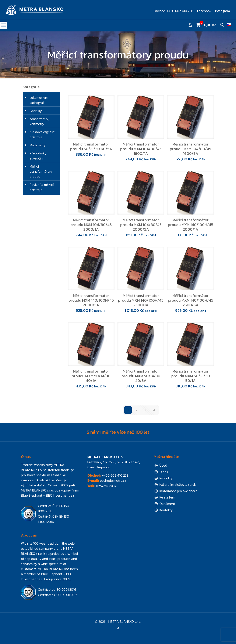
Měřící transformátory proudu (41, 171)
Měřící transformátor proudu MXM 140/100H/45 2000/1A (191, 225)
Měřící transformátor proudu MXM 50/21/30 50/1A (191, 376)
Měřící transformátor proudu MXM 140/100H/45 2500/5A (191, 300)
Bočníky (36, 111)
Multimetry (38, 145)
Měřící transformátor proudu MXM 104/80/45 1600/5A (191, 149)
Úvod (163, 465)
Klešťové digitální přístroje (43, 134)
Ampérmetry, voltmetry (39, 121)
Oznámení (167, 504)
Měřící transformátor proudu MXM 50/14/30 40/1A (91, 376)
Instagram (223, 11)
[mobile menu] (4, 25)
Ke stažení (167, 497)
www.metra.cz (106, 486)
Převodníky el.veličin (38, 156)
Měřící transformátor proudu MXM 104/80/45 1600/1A (141, 149)
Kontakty (166, 510)
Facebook (204, 11)
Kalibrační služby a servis (178, 484)
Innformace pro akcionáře (178, 491)
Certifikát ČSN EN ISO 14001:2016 (54, 519)
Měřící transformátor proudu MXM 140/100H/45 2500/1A (141, 300)
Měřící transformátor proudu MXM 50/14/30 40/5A (141, 376)
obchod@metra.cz (113, 480)
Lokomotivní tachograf (39, 100)
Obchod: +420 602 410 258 (174, 11)
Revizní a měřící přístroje (42, 187)
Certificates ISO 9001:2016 (57, 589)
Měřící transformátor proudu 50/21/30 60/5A (91, 146)
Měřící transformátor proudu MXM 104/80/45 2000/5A (141, 225)
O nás (164, 472)
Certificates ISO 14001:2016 (58, 595)
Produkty (166, 478)
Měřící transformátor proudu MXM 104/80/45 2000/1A (91, 225)
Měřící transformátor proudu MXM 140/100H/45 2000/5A (91, 300)
